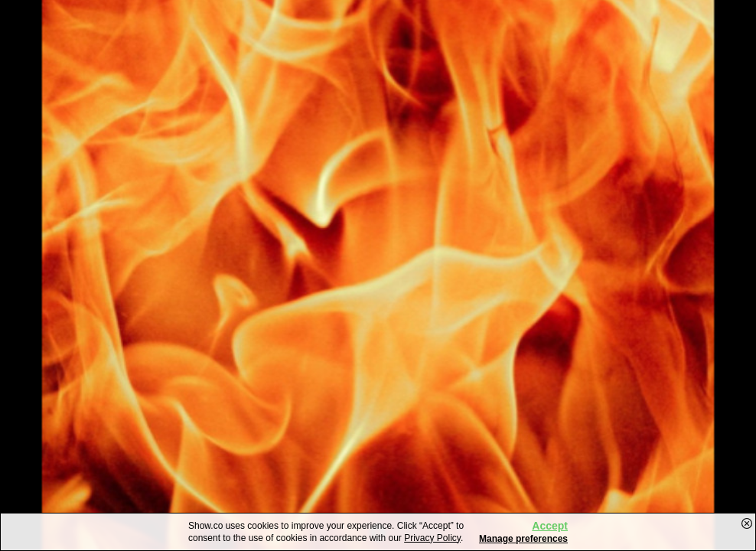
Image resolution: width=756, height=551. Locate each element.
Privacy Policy (432, 538)
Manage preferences (523, 539)
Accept (550, 526)
